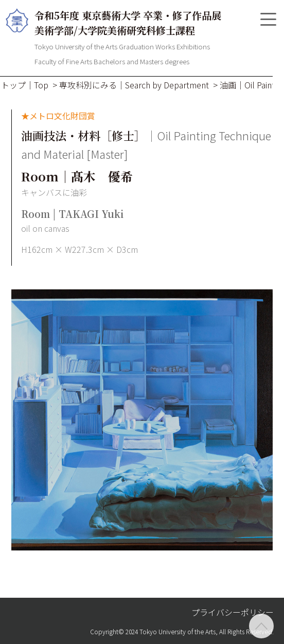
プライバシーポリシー (233, 612)
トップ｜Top (25, 85)
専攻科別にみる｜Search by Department (134, 85)
